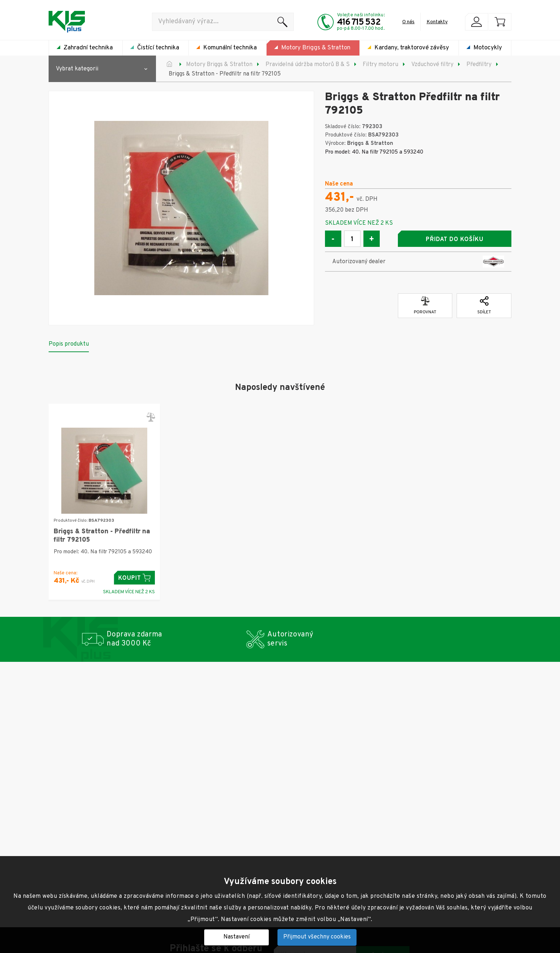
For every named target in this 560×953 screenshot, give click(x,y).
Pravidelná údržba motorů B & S (308, 65)
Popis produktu (69, 344)
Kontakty (437, 22)
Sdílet (484, 306)
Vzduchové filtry (432, 65)
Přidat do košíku (454, 240)
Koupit (134, 578)
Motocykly (488, 48)
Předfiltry (479, 65)
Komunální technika (230, 48)
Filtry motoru (380, 65)
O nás (408, 22)
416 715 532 (359, 23)
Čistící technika (158, 48)
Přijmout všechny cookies (317, 937)
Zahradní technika (88, 48)
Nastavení (236, 937)
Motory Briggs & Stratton (316, 48)
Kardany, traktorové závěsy (412, 48)
